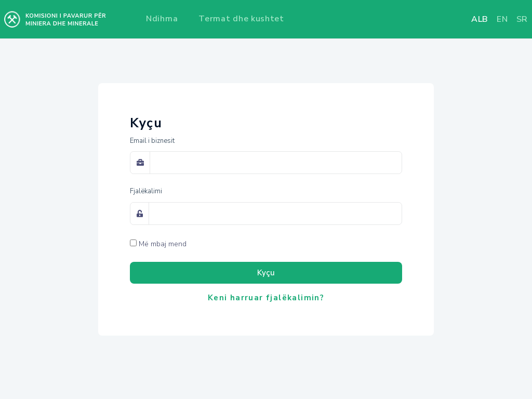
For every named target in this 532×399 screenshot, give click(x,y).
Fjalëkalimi (146, 191)
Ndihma (162, 19)
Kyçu (266, 273)
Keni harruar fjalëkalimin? (266, 298)
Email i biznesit (152, 141)
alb (480, 19)
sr (522, 19)
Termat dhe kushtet (241, 19)
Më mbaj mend (163, 244)
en (502, 19)
